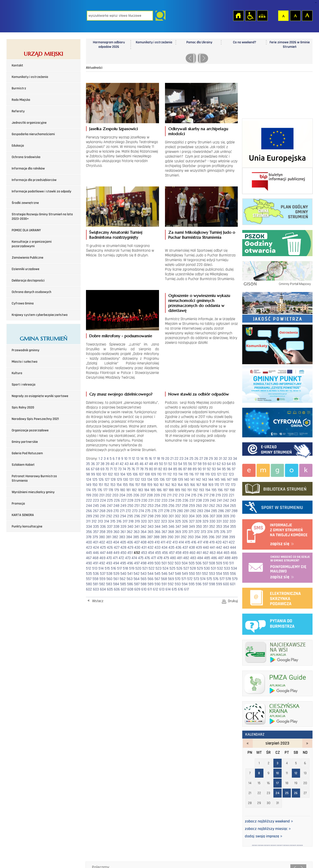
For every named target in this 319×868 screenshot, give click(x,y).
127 (107, 480)
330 (212, 521)
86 (180, 469)
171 (222, 485)
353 (219, 527)
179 (117, 490)
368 (171, 532)
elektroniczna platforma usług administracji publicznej (277, 597)
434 (164, 548)
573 (196, 579)
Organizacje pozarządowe (30, 430)
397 (218, 537)
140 (187, 480)
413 (175, 542)
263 (219, 506)
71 (111, 469)
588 (144, 584)
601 (233, 584)
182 (134, 490)
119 (207, 474)
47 (146, 464)
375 (216, 532)
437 (185, 548)
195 (214, 490)
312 (94, 521)
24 (186, 459)
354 (226, 527)
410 (157, 542)
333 (233, 521)
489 (235, 558)
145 (217, 480)
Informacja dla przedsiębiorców (34, 180)
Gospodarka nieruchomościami (33, 134)
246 (103, 506)
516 (114, 568)
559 (102, 579)
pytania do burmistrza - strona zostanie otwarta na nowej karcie (277, 623)
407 (137, 542)
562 (123, 579)
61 (214, 464)
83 (165, 469)
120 (213, 474)
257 (178, 506)
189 (177, 490)
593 (178, 584)
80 (151, 469)
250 (130, 506)
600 (226, 584)
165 (186, 485)
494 (116, 563)
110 (159, 474)
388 (157, 537)
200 (95, 495)
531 (213, 568)
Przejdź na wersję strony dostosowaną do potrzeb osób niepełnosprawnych (250, 15)
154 (119, 485)
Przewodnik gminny (26, 350)
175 (94, 490)
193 (201, 490)
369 (178, 532)
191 (189, 490)
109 (153, 474)
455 (158, 553)
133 (143, 480)
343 (151, 527)
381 (109, 537)
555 (226, 574)
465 (227, 553)
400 (89, 542)
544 (151, 574)
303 (185, 516)
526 (179, 568)
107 (141, 474)
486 (214, 558)
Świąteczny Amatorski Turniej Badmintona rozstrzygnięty (116, 235)
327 (192, 521)
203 (115, 495)
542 (137, 574)
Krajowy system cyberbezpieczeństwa (40, 315)
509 (219, 563)
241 (219, 500)
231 (151, 500)
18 (158, 459)
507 (205, 563)
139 (180, 480)
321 (150, 521)
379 (95, 537)
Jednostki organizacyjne (29, 123)
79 (146, 469)
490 (89, 563)
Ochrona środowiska (26, 157)
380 (102, 537)
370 (185, 532)
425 (103, 548)
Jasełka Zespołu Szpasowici (114, 129)
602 (89, 589)
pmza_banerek (277, 682)
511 (232, 563)
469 (102, 558)
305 (199, 516)
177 (105, 490)
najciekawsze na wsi (277, 652)
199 (89, 495)
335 (96, 527)
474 (134, 558)
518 (125, 568)
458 (178, 553)
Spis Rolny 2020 (23, 407)
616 (181, 589)
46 (142, 464)
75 (129, 469)
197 (226, 490)
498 (144, 563)
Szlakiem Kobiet (23, 465)
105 (129, 474)
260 (199, 506)
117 (197, 474)
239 (206, 500)
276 (154, 511)
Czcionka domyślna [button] (283, 15)
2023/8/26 (300, 845)
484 (200, 558)
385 (136, 537)
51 (166, 464)
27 (201, 459)
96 (229, 469)
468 (95, 558)
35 (88, 464)
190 (184, 490)
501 (164, 563)
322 (157, 521)
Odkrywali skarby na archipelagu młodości (198, 131)
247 (110, 506)
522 (152, 568)
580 (89, 584)
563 (130, 579)
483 (193, 558)
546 (164, 574)
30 (216, 459)
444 (233, 548)
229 (137, 500)
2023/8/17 (280, 845)
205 (129, 495)
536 (96, 574)
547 (171, 574)
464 (220, 553)
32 (225, 459)
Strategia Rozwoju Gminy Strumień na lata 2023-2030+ (42, 217)
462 (206, 553)
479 (166, 558)
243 (233, 500)
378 (89, 537)
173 (233, 485)
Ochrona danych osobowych (32, 292)
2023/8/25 (293, 845)
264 (226, 506)
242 (226, 500)
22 (176, 459)
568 (164, 579)
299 (158, 516)
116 (191, 474)
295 (130, 516)
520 (138, 568)
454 (151, 553)
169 (211, 485)
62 (219, 464)
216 (200, 495)
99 (93, 474)
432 (151, 548)
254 (158, 506)
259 (192, 506)
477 (154, 558)
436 (178, 548)
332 (226, 521)
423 (89, 548)
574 (203, 579)
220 (225, 495)
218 (212, 495)
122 (225, 474)
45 (137, 464)
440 (206, 548)
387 (150, 537)
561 (116, 579)
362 (130, 532)
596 (199, 584)
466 (234, 553)
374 (210, 532)
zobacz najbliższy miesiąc (268, 829)
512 (89, 568)
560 (109, 579)
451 (130, 553)
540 (123, 574)
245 (96, 506)
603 (96, 589)
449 (116, 553)
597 (205, 584)
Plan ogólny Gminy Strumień (277, 211)
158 (143, 485)
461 (199, 553)
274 (141, 511)
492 (102, 563)
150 (95, 485)
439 (199, 548)
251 (137, 506)
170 (217, 485)
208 (150, 495)
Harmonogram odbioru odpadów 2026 (154, 45)
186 (159, 490)
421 (225, 542)
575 (209, 579)
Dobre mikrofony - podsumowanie (121, 336)
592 (171, 584)
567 (157, 579)
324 (171, 521)
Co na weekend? (290, 42)
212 (175, 495)
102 (110, 474)
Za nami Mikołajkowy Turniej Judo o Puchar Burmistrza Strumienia (202, 235)
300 (164, 516)
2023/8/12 (273, 845)
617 (187, 589)
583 (109, 584)
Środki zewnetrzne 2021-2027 (277, 143)
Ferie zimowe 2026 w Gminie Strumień (109, 45)
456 (165, 553)
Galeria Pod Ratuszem (27, 453)
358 (102, 532)
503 (178, 563)
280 (180, 511)
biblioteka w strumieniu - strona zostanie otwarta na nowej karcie (277, 488)
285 (214, 511)
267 (96, 511)
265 (233, 506)
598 (212, 584)
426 (110, 548)
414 (181, 542)
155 (125, 485)
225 (110, 500)
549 (185, 574)
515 (107, 568)
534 (234, 568)
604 (103, 589)
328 (198, 521)
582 (102, 584)
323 (164, 521)
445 (89, 553)
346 (171, 527)
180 (122, 490)
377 (229, 532)
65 (234, 464)
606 (117, 589)
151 (101, 485)
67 (93, 469)
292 (109, 516)
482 (186, 558)
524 (165, 568)
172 (227, 485)
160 (156, 485)
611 (150, 589)
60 (210, 464)
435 (171, 548)
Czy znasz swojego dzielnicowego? (121, 394)
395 (205, 537)
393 (191, 537)
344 (158, 527)
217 (206, 495)
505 (192, 563)
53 (175, 464)
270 (116, 511)
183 (140, 490)
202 (108, 495)
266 (89, 511)
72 (115, 469)
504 (185, 563)
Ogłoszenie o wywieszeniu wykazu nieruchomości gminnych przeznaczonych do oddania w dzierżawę (199, 303)
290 (96, 516)
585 (123, 584)
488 (228, 558)
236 (185, 500)
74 (124, 469)
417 (200, 542)
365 (151, 532)
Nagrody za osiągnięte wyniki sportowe (40, 396)
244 (89, 506)
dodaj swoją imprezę (264, 836)
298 (151, 516)
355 (233, 527)
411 (163, 542)
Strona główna (238, 15)
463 (213, 553)
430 (137, 548)
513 (95, 568)
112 (169, 474)
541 (130, 574)
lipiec (248, 743)
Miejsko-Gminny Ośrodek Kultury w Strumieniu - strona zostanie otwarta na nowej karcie (277, 469)
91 (204, 469)
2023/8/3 (255, 845)
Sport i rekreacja (24, 385)
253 (151, 506)
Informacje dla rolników (28, 169)
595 (192, 584)
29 (211, 459)
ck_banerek (277, 713)
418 (206, 542)
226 (117, 500)
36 (93, 464)
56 (190, 464)
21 (172, 459)
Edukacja (18, 146)
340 (130, 527)
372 (197, 532)
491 (96, 563)
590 (158, 584)
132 (137, 480)
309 (226, 516)
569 (171, 579)
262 (212, 506)
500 (158, 563)
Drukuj (233, 601)
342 (144, 527)
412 (169, 542)
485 (207, 558)
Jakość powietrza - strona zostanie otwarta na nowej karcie (277, 306)
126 (101, 480)
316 (119, 521)
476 (147, 558)
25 (191, 459)
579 (235, 579)
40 (112, 464)
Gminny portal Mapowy (277, 273)
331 (219, 521)
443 (226, 548)
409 (151, 542)
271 (122, 511)
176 (100, 490)
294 (123, 516)
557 (89, 579)
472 (121, 558)
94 (219, 469)
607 (124, 589)
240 (213, 500)
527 (186, 568)
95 (224, 469)
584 (116, 584)
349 (192, 527)
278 (167, 511)
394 (198, 537)
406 (130, 542)
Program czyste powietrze (277, 384)
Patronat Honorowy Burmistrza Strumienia (34, 478)
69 (102, 469)
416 (194, 542)
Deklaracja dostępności (28, 281)
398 (225, 537)
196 (220, 490)
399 (232, 537)
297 (144, 516)
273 (135, 511)
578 (228, 579)
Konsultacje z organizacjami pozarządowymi (32, 244)
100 (99, 474)
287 (228, 511)
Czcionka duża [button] (307, 15)
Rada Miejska (21, 100)
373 (203, 532)
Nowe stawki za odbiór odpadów (199, 394)
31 (220, 459)
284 (207, 511)
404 (116, 542)
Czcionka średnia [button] (295, 15)
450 (123, 553)
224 (103, 500)
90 (200, 469)
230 (144, 500)
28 (206, 459)
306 (206, 516)
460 (192, 553)
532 (220, 568)
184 (147, 490)
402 (102, 542)
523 (159, 568)
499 (151, 563)
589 (151, 584)
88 (190, 469)
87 (185, 469)
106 (135, 474)
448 (109, 553)
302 (178, 516)
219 (218, 495)
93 (214, 469)
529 (200, 568)
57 (195, 464)
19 (163, 459)
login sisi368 (316, 3)
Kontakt (17, 65)
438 (192, 548)
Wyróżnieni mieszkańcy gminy (33, 492)
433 (158, 548)
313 (100, 521)
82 (160, 469)
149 (89, 485)
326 (185, 521)
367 (164, 532)
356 (89, 532)
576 (216, 579)
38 (102, 464)
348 (185, 527)
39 (107, 464)
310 (233, 516)
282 (193, 511)
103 (117, 474)
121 (219, 474)
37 (98, 464)
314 (107, 521)
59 (205, 464)
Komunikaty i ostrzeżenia (30, 77)
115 (186, 474)
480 (173, 558)
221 (231, 495)
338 (116, 527)
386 (143, 537)
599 (219, 584)
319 (137, 521)
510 (226, 563)
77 (138, 469)
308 (219, 516)
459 (185, 553)
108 (147, 474)
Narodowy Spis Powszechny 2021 (35, 419)
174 (88, 490)
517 (120, 568)
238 (199, 500)
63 (224, 464)
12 (133, 459)
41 (117, 464)
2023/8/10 (267, 845)
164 (180, 485)
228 (130, 500)
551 (199, 574)
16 (150, 459)
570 (178, 579)
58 (200, 464)
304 (192, 516)
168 (204, 485)
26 (196, 459)
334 (89, 527)
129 (119, 480)
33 (230, 459)
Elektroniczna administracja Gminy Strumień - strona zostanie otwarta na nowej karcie (277, 450)
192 (195, 490)
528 (193, 568)
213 (181, 495)
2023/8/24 (286, 845)
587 (137, 584)
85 (175, 469)
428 (123, 548)
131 (131, 480)
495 (123, 563)
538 (109, 574)
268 (102, 511)
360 (116, 532)
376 (223, 532)
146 (223, 480)
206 (136, 495)
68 (97, 469)
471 (115, 558)
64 (229, 464)
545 (158, 574)
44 (132, 464)
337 (110, 527)
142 (198, 480)
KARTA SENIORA (23, 515)
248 (116, 506)
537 (103, 574)
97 (234, 469)
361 (123, 532)
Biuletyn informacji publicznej (277, 181)
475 (141, 558)
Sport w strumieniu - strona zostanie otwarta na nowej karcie (277, 506)
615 (174, 589)
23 (181, 459)
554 (219, 574)
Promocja (18, 504)
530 (207, 568)
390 (170, 537)
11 (130, 459)
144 (211, 480)
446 (96, 553)
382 (115, 537)
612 (156, 589)
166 (193, 485)
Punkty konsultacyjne (27, 526)
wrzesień (307, 743)
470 (109, 558)
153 (113, 485)
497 (137, 563)
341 (137, 527)
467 (89, 558)
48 (151, 464)
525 (172, 568)
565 (144, 579)
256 (171, 506)
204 (122, 495)
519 (132, 568)
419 (212, 542)
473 (128, 558)
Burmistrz (19, 88)
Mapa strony (262, 15)
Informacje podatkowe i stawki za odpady (41, 191)
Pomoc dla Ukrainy (244, 42)
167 (199, 485)
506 (199, 563)
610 (144, 589)
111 (164, 474)
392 (184, 537)
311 (88, 521)
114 (180, 474)
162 (168, 485)
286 (221, 511)
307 (212, 516)
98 (88, 474)
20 (167, 459)
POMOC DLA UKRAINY (26, 230)
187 (165, 490)
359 (109, 532)
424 (96, 548)
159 (150, 485)
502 (171, 563)
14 (142, 459)
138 (174, 480)
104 (123, 474)
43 (127, 464)
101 (104, 474)
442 (219, 548)
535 (89, 574)
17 (154, 459)
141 (192, 480)
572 (190, 579)
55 (185, 464)
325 (178, 521)
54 (180, 464)
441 (212, 548)
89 (195, 469)
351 (205, 527)
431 (144, 548)
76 (133, 469)
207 (143, 495)
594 (185, 584)
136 (162, 480)
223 (96, 500)
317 (125, 521)
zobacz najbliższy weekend (269, 821)
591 (164, 584)
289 (89, 516)
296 (137, 516)
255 (164, 506)
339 (123, 527)
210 (163, 495)
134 (150, 480)
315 (113, 521)
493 (109, 563)
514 (101, 568)
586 (130, 584)
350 (199, 527)
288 (235, 511)
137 (168, 480)
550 (192, 574)
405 (123, 542)
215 (194, 495)
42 (122, 464)
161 (162, 485)
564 (137, 579)
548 (178, 574)
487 (221, 558)
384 (129, 537)
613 (162, 589)
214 (188, 495)
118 (202, 474)
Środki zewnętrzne (25, 203)
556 (233, 574)
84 (170, 469)
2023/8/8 (261, 845)
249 (123, 506)
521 (145, 568)
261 (205, 506)
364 (144, 532)
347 (178, 527)
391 (177, 537)
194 (208, 490)
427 (117, 548)
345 (164, 527)
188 (171, 490)
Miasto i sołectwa (25, 362)
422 (232, 542)
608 (130, 589)
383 (122, 537)
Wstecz (98, 601)
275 (148, 511)
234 (171, 500)
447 (103, 553)
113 (175, 474)
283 (200, 511)
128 (113, 480)
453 (144, 553)
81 (156, 469)
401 (96, 542)
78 (142, 469)
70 (107, 469)
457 (172, 553)
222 (89, 500)
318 (131, 521)
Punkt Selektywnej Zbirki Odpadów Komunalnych (277, 242)
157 (137, 485)
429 (130, 548)
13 (138, 459)
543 (144, 574)
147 (229, 480)
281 (187, 511)
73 (120, 469)
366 (158, 532)
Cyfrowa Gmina (23, 303)
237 (192, 500)
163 (174, 485)
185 (153, 490)
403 (109, 542)
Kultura (17, 373)
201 (102, 495)
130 (125, 480)
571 (184, 579)
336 (103, 527)
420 (219, 542)
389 (163, 537)
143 (204, 480)
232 (158, 500)
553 (212, 574)
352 (212, 527)
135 (156, 480)
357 (96, 532)
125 (95, 480)
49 (156, 464)
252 (144, 506)
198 (232, 490)
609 (137, 589)
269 (109, 511)
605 (110, 589)
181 (128, 490)
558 (95, 579)
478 (160, 558)
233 (164, 500)
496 (130, 563)
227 (124, 500)
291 (103, 516)
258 (185, 506)
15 (146, 459)
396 (212, 537)
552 (205, 574)
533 (227, 568)
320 (144, 521)
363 (137, 532)
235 (178, 500)
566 (151, 579)
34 (235, 459)
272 (128, 511)
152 (107, 485)
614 (168, 589)
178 (111, 490)
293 (116, 516)
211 (169, 495)
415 (188, 542)
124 (89, 480)
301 (171, 516)
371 (191, 532)
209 (157, 495)
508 (212, 563)
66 (88, 469)
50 (161, 464)
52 (170, 464)
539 (116, 574)
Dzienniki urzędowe (26, 269)
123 (231, 474)
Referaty (18, 111)
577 (222, 579)
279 (173, 511)
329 (205, 521)
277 (160, 511)
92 (209, 469)
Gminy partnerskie (25, 442)
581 (96, 584)
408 (144, 542)
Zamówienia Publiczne (28, 258)
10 (126, 459)
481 (180, 558)
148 (235, 480)
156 (131, 485)
